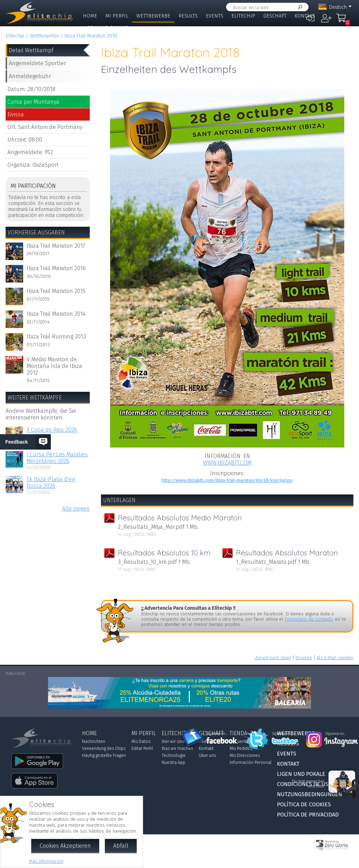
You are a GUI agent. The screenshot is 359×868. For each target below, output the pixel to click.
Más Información (46, 861)
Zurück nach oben (273, 658)
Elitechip (243, 16)
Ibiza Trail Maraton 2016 (56, 268)
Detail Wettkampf (31, 50)
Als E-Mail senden (335, 658)
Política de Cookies (304, 804)
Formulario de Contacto (309, 619)
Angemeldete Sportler (37, 63)
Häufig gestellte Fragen (104, 756)
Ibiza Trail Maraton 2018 (91, 36)
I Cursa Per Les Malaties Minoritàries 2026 (57, 458)
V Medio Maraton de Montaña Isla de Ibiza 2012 (54, 366)
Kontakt (305, 16)
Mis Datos (141, 741)
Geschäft (275, 16)
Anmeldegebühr (30, 76)
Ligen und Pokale (105, 28)
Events (215, 16)
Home (90, 16)
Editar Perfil (142, 749)
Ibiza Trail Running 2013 (56, 337)
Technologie (174, 756)
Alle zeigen (76, 509)
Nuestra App (173, 763)
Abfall (121, 846)
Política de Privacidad (308, 815)
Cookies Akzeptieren (65, 846)
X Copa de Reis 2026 (52, 430)
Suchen (299, 7)
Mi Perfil (117, 16)
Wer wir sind (173, 741)
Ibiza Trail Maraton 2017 (56, 246)
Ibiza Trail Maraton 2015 (56, 291)
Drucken (304, 658)
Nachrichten (94, 741)
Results (188, 16)
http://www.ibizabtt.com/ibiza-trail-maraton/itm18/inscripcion (227, 480)
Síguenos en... (217, 734)
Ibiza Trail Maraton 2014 (56, 314)
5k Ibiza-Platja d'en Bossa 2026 (51, 483)
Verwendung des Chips (104, 749)
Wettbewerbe (153, 16)
